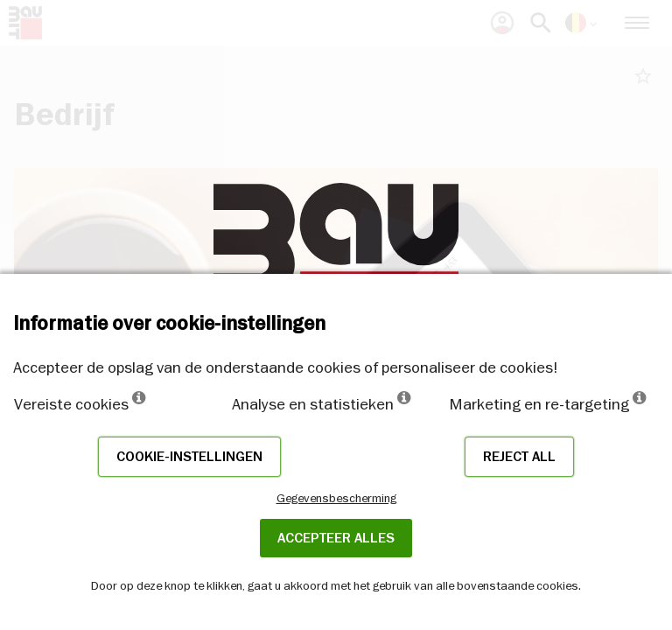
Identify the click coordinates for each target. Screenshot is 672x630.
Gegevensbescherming (336, 498)
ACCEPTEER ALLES (336, 538)
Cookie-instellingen (189, 457)
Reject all (519, 457)
